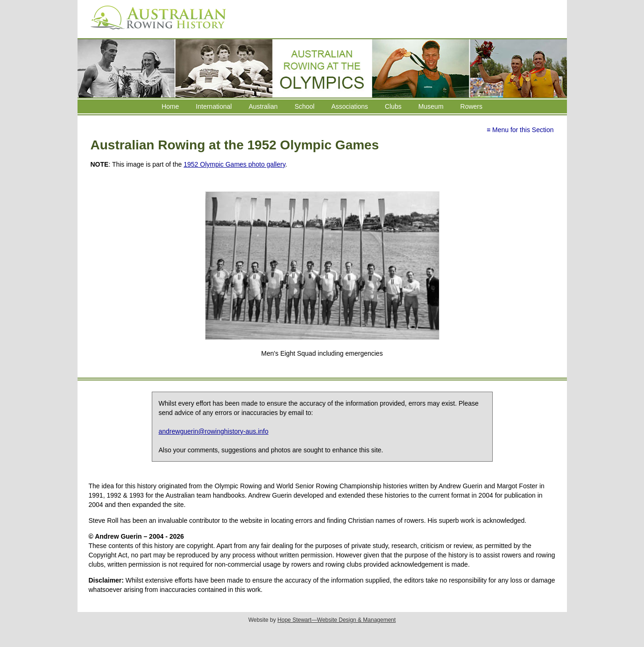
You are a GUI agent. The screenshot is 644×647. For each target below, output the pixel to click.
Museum (431, 106)
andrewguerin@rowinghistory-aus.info (214, 431)
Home (170, 106)
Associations (350, 106)
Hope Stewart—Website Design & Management (336, 620)
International (214, 106)
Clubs (393, 106)
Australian (263, 106)
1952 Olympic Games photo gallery (234, 164)
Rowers (471, 106)
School (305, 106)
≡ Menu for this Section (520, 130)
